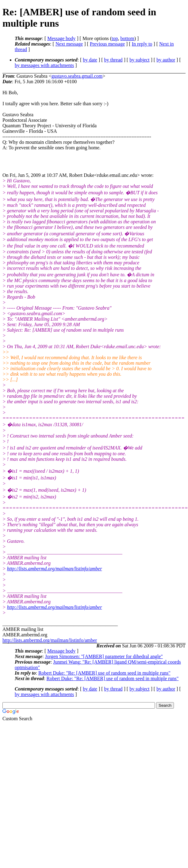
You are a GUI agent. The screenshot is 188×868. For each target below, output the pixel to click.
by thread (113, 60)
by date (90, 60)
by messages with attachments (44, 65)
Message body (61, 38)
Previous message (107, 44)
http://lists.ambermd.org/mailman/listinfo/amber (55, 569)
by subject (139, 60)
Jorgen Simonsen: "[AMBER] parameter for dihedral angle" (104, 656)
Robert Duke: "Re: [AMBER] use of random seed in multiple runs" (104, 673)
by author (166, 60)
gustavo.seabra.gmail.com (77, 76)
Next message (69, 44)
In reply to (142, 44)
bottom (127, 38)
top (115, 38)
